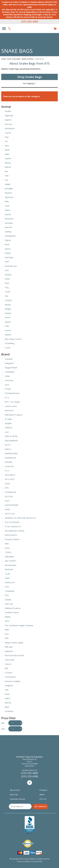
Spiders (8, 335)
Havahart (9, 359)
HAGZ (7, 509)
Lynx (7, 270)
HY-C (7, 471)
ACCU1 (8, 445)
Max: (3, 729)
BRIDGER (9, 569)
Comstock (9, 380)
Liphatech (9, 651)
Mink (7, 201)
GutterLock (10, 582)
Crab (7, 326)
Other (7, 376)
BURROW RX (10, 458)
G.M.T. (8, 501)
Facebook (30, 783)
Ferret (8, 317)
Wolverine (9, 219)
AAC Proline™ (10, 561)
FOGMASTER (10, 492)
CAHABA (8, 462)
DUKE (7, 484)
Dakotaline (9, 557)
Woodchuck (10, 128)
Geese (8, 249)
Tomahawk (10, 372)
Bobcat (8, 167)
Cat (6, 141)
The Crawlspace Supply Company (19, 625)
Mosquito (9, 223)
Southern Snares (12, 612)
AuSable (8, 423)
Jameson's (9, 410)
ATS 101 (43, 799)
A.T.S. (7, 398)
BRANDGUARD (11, 453)
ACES (7, 621)
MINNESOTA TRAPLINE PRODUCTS (20, 518)
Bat (6, 171)
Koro (7, 385)
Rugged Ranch (11, 368)
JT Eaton (8, 673)
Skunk (7, 150)
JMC (6, 668)
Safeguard (9, 363)
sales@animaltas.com (29, 770)
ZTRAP (8, 389)
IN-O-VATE (10, 479)
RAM (7, 630)
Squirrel (8, 120)
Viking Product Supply (14, 643)
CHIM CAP (9, 466)
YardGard (9, 711)
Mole (7, 154)
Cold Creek (9, 660)
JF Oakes (9, 419)
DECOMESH (10, 475)
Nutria (7, 210)
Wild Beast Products (14, 415)
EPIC (7, 488)
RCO (7, 634)
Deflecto (9, 428)
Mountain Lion (11, 266)
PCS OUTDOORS (12, 522)
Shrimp (8, 305)
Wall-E (8, 698)
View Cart (14, 794)
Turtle (7, 292)
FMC (7, 690)
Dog (7, 137)
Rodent (8, 111)
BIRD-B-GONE (11, 436)
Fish (7, 296)
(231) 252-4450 (29, 21)
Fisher (7, 279)
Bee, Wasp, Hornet (13, 339)
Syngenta (9, 685)
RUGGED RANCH (12, 539)
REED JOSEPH (11, 535)
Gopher (8, 158)
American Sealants (13, 681)
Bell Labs (9, 647)
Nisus (7, 694)
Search (9, 29)
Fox (6, 180)
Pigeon (8, 240)
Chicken (8, 313)
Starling (8, 232)
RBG (7, 544)
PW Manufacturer (12, 393)
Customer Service (17, 799)
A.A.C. (7, 432)
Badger (8, 309)
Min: (3, 723)
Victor (7, 548)
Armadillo (9, 189)
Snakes (8, 253)
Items (55, 29)
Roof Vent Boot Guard (14, 655)
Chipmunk (9, 116)
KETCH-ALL (10, 514)
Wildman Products (13, 608)
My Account (15, 790)
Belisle (8, 617)
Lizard (7, 348)
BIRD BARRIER (11, 441)
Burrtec (8, 703)
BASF (7, 707)
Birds (7, 244)
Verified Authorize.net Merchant (28, 844)
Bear (7, 146)
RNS (7, 638)
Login (50, 29)
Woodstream (11, 565)
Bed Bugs (9, 257)
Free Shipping (29, 83)
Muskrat (8, 193)
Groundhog (10, 343)
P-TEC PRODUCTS (13, 527)
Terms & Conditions (24, 861)
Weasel (8, 275)
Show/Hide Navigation (4, 29)
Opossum (9, 197)
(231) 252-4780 (30, 776)
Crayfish (8, 300)
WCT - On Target (12, 402)
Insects (8, 330)
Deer (7, 283)
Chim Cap (9, 604)
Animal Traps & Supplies (30, 34)
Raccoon (8, 124)
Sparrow (8, 227)
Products (43, 790)
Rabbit (8, 184)
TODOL (8, 552)
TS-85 (7, 574)
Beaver (8, 163)
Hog (7, 287)
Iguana (8, 322)
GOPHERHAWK (12, 505)
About (42, 794)
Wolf (7, 262)
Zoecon (8, 664)
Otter (7, 206)
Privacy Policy (37, 861)
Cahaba (8, 600)
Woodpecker (10, 236)
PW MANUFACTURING (15, 531)
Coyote (8, 133)
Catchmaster (10, 677)
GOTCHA (9, 496)
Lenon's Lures (11, 406)
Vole (7, 176)
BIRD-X (8, 449)
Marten (8, 214)
